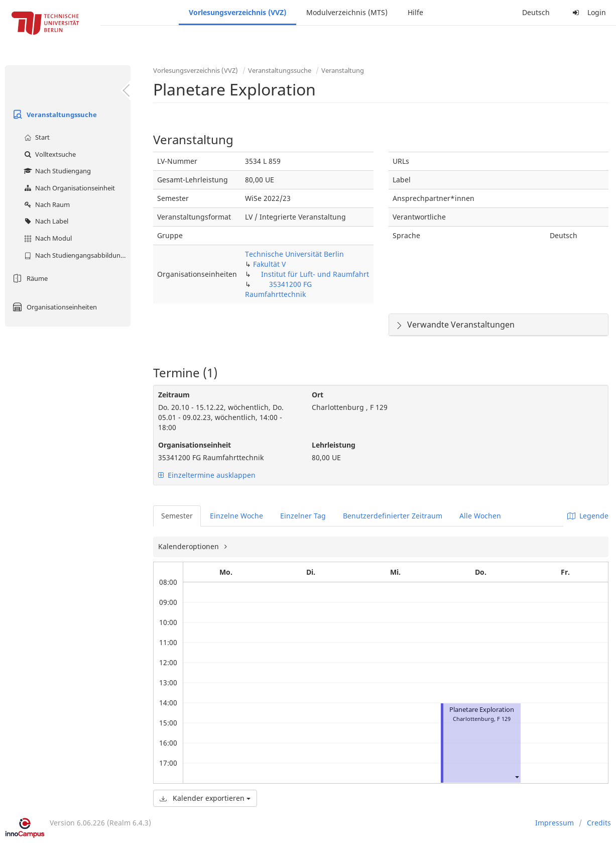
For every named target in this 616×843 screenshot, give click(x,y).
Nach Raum (46, 204)
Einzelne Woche (236, 516)
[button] (517, 777)
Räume (29, 278)
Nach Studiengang (56, 171)
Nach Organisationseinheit (68, 188)
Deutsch (536, 12)
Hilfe (415, 12)
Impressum (555, 823)
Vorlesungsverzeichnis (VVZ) (237, 12)
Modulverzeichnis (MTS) (347, 12)
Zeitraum (174, 395)
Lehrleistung (334, 445)
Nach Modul (47, 238)
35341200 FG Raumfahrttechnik (278, 289)
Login (588, 12)
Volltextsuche (49, 154)
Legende (588, 516)
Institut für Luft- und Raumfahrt (315, 274)
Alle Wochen (480, 516)
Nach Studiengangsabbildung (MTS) (76, 255)
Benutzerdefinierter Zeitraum (393, 516)
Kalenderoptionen (190, 546)
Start (36, 137)
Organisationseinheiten (53, 307)
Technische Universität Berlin (294, 254)
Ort (318, 395)
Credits (599, 823)
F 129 (504, 719)
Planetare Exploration (482, 710)
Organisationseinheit (195, 445)
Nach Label (45, 221)
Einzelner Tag (303, 516)
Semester (177, 516)
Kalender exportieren (205, 798)
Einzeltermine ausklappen (207, 475)
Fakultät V (269, 264)
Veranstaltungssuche (53, 115)
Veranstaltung (343, 70)
